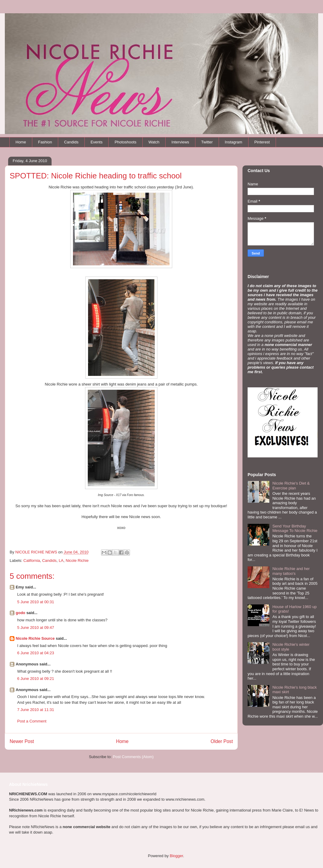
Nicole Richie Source (35, 638)
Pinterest (262, 142)
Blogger (176, 856)
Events (97, 142)
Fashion (45, 142)
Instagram (233, 142)
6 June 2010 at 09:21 (36, 679)
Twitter (207, 142)
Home (21, 142)
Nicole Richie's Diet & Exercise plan (291, 486)
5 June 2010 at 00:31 (36, 602)
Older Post (222, 741)
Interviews (180, 142)
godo (21, 613)
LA (61, 561)
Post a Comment (32, 721)
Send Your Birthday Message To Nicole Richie (295, 528)
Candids (71, 142)
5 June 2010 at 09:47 (36, 628)
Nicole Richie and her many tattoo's (291, 571)
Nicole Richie (77, 561)
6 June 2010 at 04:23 (36, 653)
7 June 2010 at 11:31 (36, 710)
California (32, 561)
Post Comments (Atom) (133, 757)
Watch (154, 142)
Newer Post (22, 741)
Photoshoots (125, 142)
